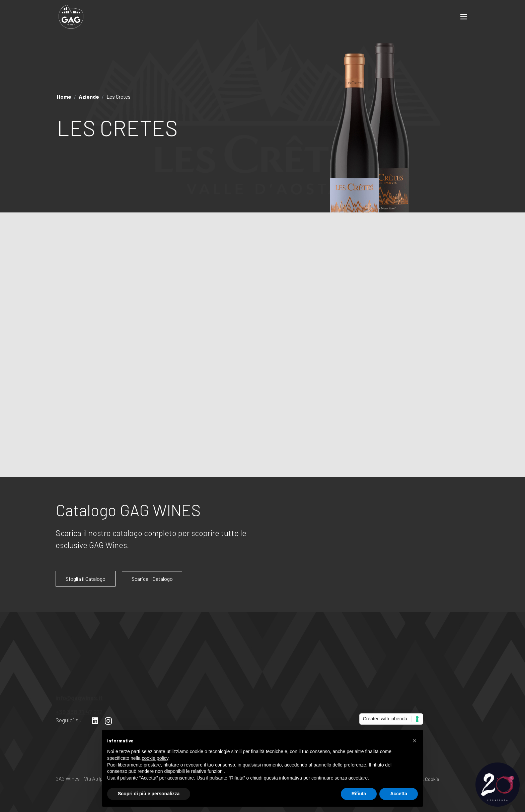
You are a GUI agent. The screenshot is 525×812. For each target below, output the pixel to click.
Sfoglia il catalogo (368, 454)
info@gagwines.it (79, 695)
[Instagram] (108, 721)
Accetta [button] (399, 794)
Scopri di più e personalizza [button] (149, 794)
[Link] (71, 17)
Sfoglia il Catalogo (86, 579)
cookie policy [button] (155, 758)
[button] (415, 741)
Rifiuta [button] (359, 794)
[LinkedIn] (95, 721)
